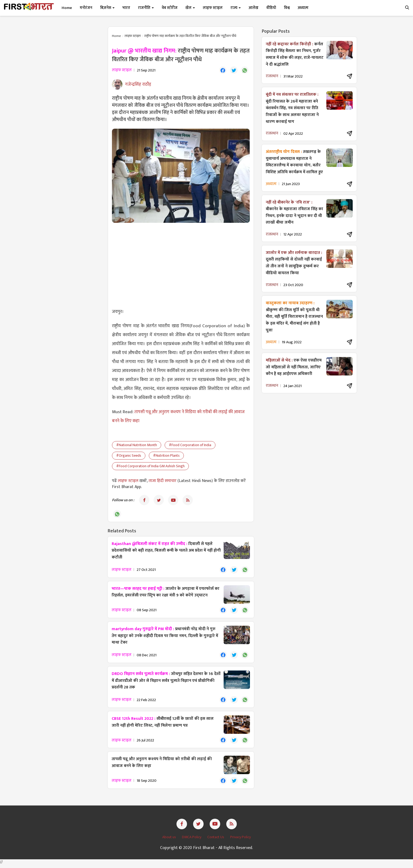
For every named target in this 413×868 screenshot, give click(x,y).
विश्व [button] (287, 8)
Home (67, 8)
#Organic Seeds (129, 456)
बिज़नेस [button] (107, 8)
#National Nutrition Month (137, 445)
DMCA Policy (192, 840)
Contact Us (216, 840)
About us (169, 840)
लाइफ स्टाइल (133, 36)
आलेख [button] (254, 8)
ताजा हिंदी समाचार (163, 481)
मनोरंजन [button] (86, 8)
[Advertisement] (181, 266)
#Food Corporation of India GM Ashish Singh (150, 467)
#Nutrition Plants (166, 456)
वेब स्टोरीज (170, 8)
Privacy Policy (240, 840)
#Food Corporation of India (190, 445)
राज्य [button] (236, 8)
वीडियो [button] (271, 8)
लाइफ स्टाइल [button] (213, 8)
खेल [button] (190, 8)
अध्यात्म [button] (303, 8)
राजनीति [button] (146, 8)
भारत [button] (126, 8)
